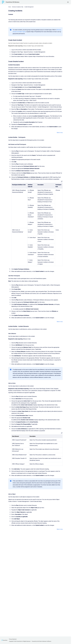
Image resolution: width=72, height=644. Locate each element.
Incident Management (29, 7)
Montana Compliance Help (18, 7)
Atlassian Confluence (47, 641)
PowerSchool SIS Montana (12, 2)
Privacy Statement (13, 639)
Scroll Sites (39, 641)
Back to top (60, 133)
